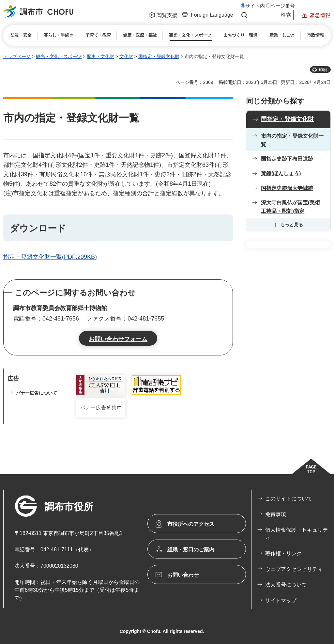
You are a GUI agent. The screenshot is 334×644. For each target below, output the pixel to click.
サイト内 (255, 6)
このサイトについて (289, 499)
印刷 (323, 70)
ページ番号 (283, 6)
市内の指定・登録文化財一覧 (292, 140)
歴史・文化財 (100, 56)
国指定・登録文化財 (159, 56)
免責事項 (276, 514)
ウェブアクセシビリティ (294, 569)
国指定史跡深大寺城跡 (287, 188)
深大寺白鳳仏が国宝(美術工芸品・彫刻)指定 (290, 207)
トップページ (17, 56)
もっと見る (292, 225)
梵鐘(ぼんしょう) (281, 173)
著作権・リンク (283, 553)
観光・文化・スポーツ (59, 56)
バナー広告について (37, 393)
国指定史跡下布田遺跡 (287, 159)
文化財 (126, 56)
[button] (163, 16)
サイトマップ (281, 600)
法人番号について (286, 585)
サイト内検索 (244, 15)
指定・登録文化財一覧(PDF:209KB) (50, 257)
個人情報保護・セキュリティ (296, 534)
